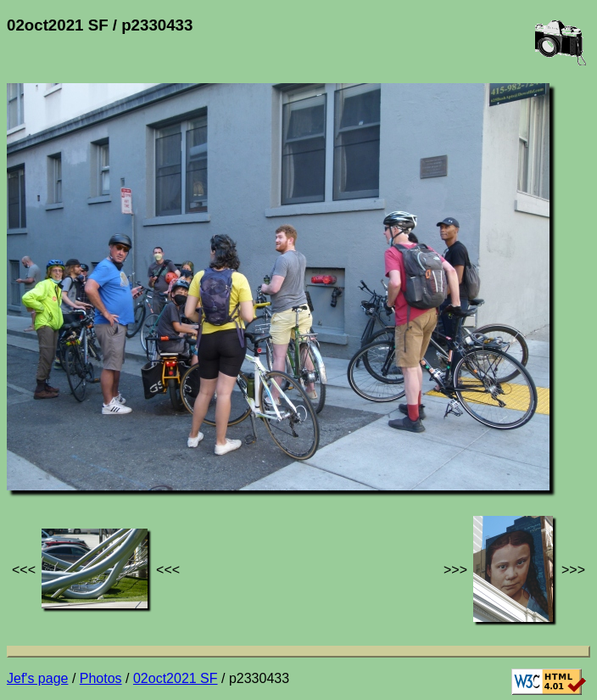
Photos (101, 678)
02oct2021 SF (176, 678)
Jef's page (37, 678)
